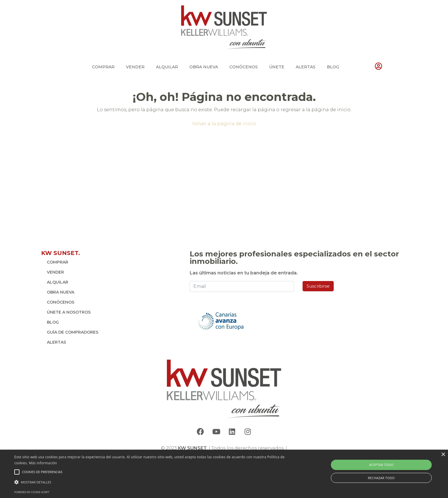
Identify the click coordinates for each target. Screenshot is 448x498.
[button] (151, 482)
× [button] (443, 455)
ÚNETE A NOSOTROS (69, 312)
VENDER (135, 67)
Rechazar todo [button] (381, 478)
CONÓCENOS (244, 67)
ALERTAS (306, 67)
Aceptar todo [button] (381, 465)
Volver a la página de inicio (224, 124)
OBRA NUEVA (204, 67)
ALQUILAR (167, 67)
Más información (43, 463)
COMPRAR (103, 67)
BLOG (333, 67)
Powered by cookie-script (32, 492)
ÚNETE (277, 67)
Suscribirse (318, 286)
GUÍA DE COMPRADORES (73, 332)
